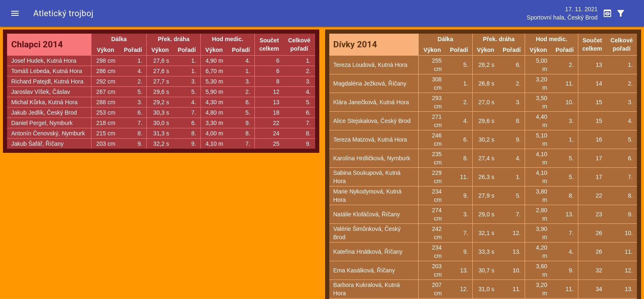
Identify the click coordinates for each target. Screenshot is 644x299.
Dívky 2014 (355, 44)
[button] (15, 13)
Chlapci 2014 (37, 44)
